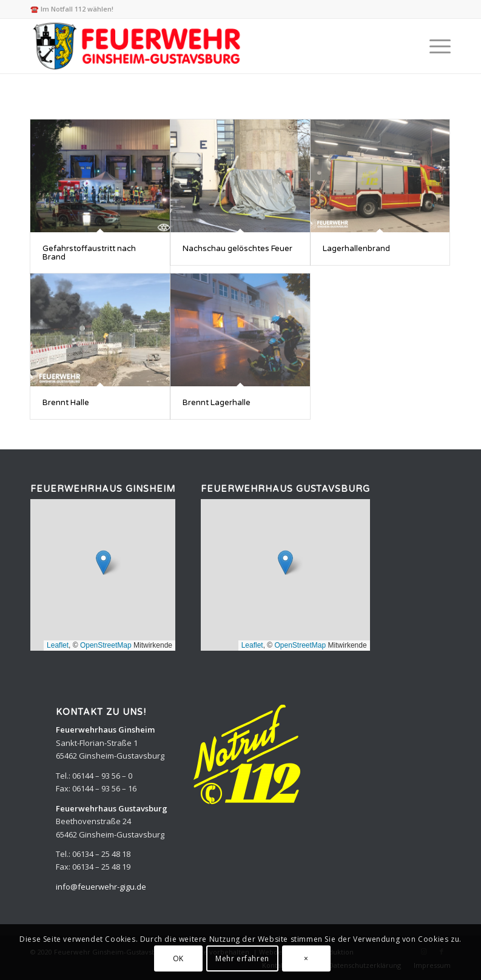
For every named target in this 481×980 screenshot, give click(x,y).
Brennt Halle (66, 403)
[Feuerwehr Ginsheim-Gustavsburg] (139, 46)
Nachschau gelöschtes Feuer (237, 249)
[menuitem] (434, 46)
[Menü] (434, 46)
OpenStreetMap (106, 645)
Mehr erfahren (242, 958)
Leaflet (58, 645)
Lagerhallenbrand (356, 249)
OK (178, 958)
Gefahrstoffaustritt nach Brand (89, 253)
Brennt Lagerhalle (217, 403)
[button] (103, 562)
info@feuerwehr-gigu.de (101, 887)
